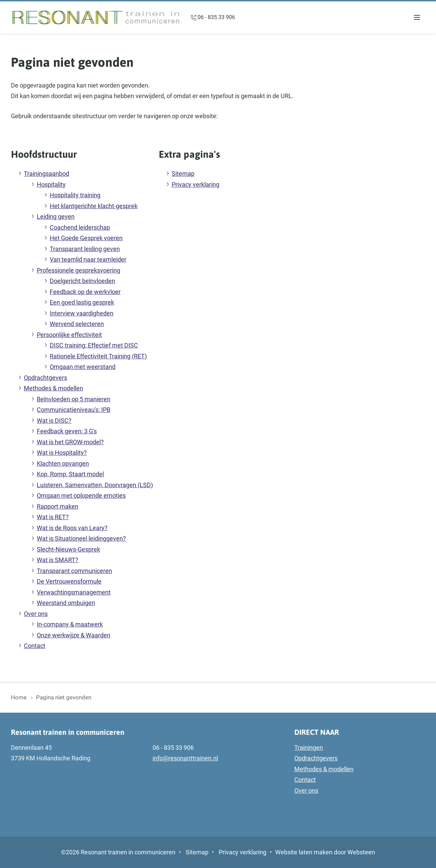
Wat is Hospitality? (62, 453)
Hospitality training (75, 195)
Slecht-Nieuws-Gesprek (68, 549)
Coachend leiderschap (80, 227)
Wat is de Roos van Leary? (72, 528)
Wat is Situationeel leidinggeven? (81, 538)
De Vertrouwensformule (69, 581)
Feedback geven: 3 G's (67, 431)
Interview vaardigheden (82, 313)
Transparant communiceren (74, 571)
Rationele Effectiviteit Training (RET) (98, 356)
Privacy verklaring (196, 184)
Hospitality (51, 184)
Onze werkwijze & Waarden (74, 635)
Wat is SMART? (58, 560)
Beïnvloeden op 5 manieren (74, 399)
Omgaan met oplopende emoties (81, 495)
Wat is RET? (53, 517)
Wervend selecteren (77, 324)
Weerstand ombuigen (66, 603)
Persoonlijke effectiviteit (69, 335)
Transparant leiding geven (85, 249)
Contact (35, 646)
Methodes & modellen (53, 388)
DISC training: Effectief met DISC (94, 345)
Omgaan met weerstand (83, 367)
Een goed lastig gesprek (82, 302)
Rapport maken (58, 506)
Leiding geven (56, 216)
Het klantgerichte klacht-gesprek (94, 206)
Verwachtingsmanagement (74, 592)
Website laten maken (304, 852)
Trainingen (309, 748)
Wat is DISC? (54, 421)
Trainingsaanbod (46, 174)
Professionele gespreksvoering (79, 270)
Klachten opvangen (63, 463)
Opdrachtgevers (45, 378)
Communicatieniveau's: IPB (74, 410)
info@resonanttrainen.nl (185, 758)
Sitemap (183, 174)
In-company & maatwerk (70, 624)
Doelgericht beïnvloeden (82, 281)
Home (19, 697)
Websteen (361, 852)
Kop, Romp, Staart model (70, 474)
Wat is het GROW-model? (70, 442)
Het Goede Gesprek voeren (86, 238)
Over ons (36, 614)
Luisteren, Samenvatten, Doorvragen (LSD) (95, 485)
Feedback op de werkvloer (85, 292)
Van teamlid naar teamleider (88, 259)
